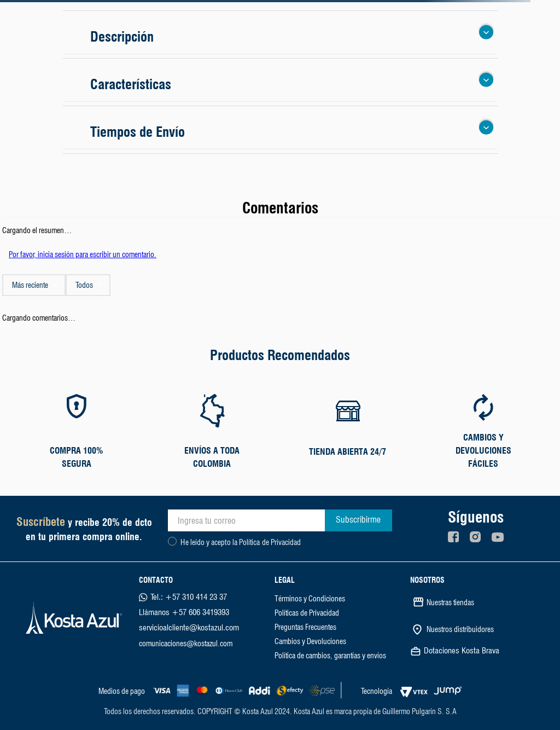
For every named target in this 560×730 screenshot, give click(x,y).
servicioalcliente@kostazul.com (189, 628)
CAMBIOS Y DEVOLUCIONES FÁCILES (483, 451)
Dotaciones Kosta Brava (462, 651)
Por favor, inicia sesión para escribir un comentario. (83, 254)
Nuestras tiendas (450, 602)
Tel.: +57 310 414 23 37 (189, 597)
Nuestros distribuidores (460, 629)
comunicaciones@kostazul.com (186, 644)
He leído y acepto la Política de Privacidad (241, 542)
